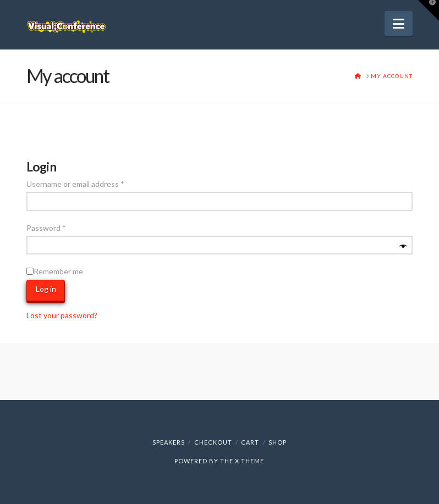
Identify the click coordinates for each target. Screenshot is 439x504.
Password (62, 227)
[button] (399, 24)
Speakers (169, 442)
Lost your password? (62, 315)
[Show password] (403, 247)
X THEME (249, 461)
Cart (250, 442)
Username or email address (91, 183)
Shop (278, 442)
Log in (46, 289)
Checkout (213, 442)
